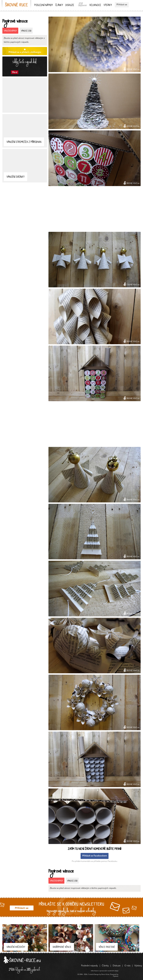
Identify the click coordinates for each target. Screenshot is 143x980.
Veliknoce (95, 5)
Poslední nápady (44, 5)
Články (59, 5)
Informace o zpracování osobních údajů (105, 971)
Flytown (116, 976)
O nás (127, 966)
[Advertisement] (25, 95)
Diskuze (70, 5)
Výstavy (108, 5)
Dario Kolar (105, 974)
